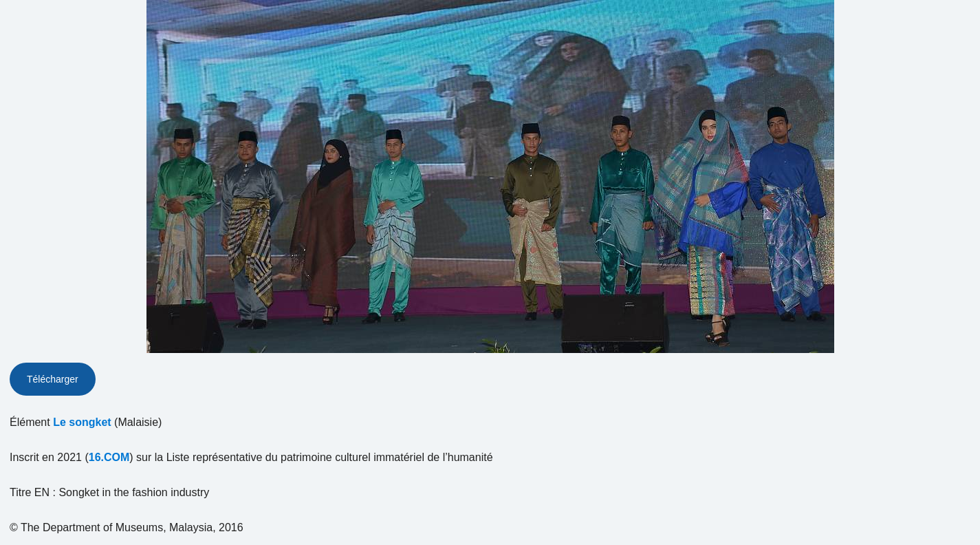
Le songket (82, 422)
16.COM (109, 457)
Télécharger (53, 379)
